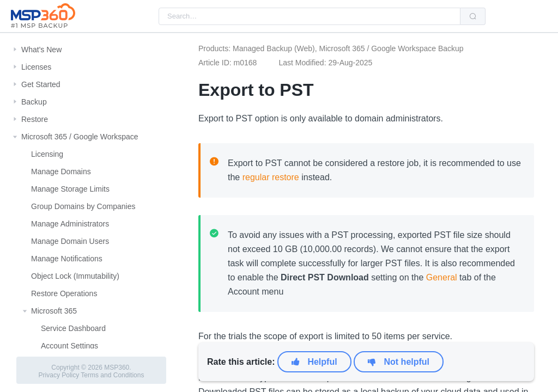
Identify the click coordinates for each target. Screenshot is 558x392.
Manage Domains (61, 171)
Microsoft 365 (54, 311)
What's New (41, 50)
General (442, 277)
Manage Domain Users (70, 241)
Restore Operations (64, 293)
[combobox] (310, 16)
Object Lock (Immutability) (75, 276)
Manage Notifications (67, 259)
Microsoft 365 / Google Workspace (80, 137)
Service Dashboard (73, 328)
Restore (35, 119)
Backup (34, 102)
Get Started (41, 84)
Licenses (36, 67)
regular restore (271, 177)
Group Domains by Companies (83, 206)
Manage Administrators (70, 224)
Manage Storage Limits (70, 189)
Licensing (47, 154)
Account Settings (69, 346)
